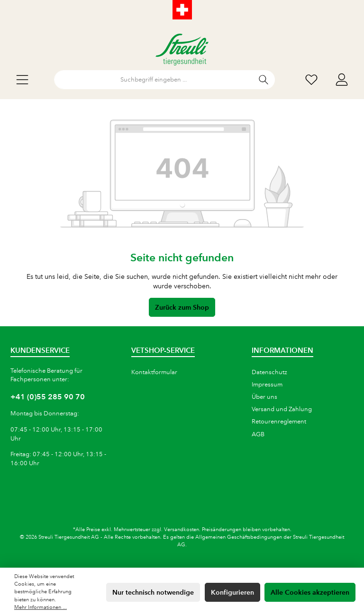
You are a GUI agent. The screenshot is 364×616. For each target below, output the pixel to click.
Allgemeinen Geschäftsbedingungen (239, 537)
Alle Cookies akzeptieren (310, 592)
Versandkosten (182, 530)
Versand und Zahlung (282, 409)
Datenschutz (269, 372)
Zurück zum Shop (182, 307)
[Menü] (22, 80)
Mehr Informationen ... (41, 607)
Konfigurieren (232, 592)
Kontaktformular (154, 372)
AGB (258, 434)
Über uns (264, 397)
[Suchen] (264, 80)
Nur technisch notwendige (153, 592)
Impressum (267, 385)
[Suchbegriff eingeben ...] (154, 80)
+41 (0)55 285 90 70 (48, 397)
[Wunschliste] (311, 80)
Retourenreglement (279, 422)
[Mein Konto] (342, 80)
